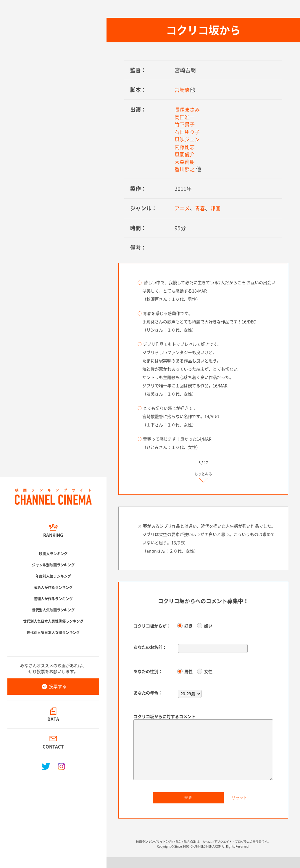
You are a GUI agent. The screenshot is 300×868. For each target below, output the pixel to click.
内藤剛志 (185, 147)
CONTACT (53, 747)
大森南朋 (185, 162)
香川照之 (185, 169)
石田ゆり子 (188, 132)
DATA (53, 719)
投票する (58, 686)
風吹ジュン (188, 139)
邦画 (217, 208)
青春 (201, 208)
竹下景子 (185, 124)
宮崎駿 (183, 90)
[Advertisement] (53, 820)
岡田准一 (185, 117)
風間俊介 (185, 154)
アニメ (183, 208)
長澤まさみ (188, 109)
